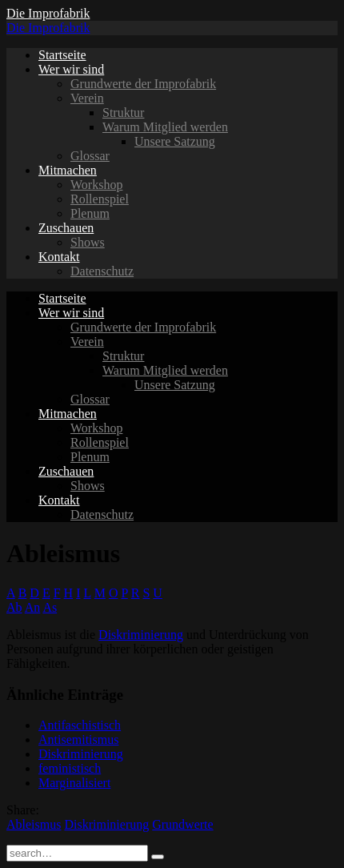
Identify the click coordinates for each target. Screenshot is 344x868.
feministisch (70, 768)
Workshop (96, 185)
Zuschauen (66, 228)
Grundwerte (182, 824)
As (50, 607)
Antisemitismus (78, 739)
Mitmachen (68, 170)
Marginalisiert (74, 783)
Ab (14, 607)
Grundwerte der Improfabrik (143, 84)
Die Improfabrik (48, 13)
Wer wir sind (71, 69)
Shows (88, 242)
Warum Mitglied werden (165, 127)
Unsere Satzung (175, 141)
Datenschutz (102, 271)
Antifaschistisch (80, 725)
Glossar (90, 156)
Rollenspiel (100, 199)
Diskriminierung (141, 635)
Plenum (90, 213)
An (33, 607)
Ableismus (34, 824)
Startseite (62, 55)
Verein (87, 98)
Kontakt (59, 257)
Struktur (123, 113)
